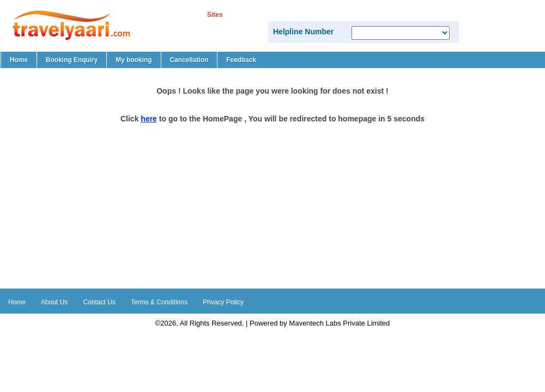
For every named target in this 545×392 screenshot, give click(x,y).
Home (19, 60)
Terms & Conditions (159, 302)
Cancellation (189, 60)
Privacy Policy (223, 302)
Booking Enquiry (72, 60)
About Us (54, 302)
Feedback (241, 60)
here (149, 119)
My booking (134, 60)
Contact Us (99, 302)
